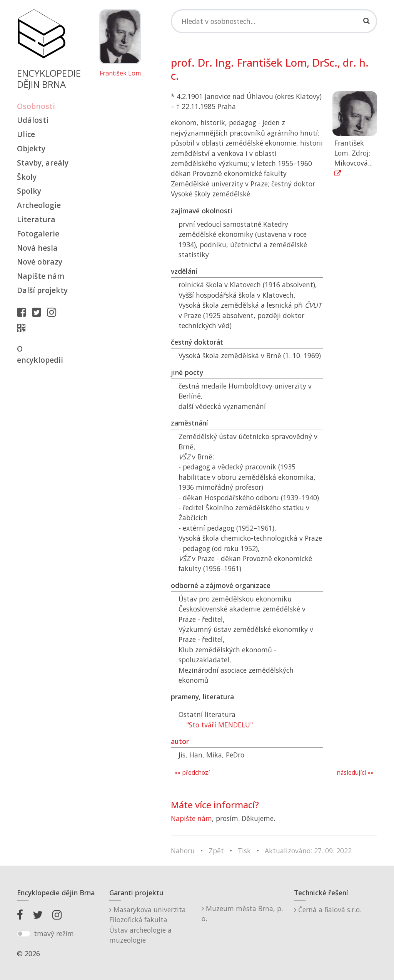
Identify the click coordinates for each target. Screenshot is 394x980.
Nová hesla (37, 248)
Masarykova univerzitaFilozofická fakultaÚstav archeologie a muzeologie (148, 925)
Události (33, 120)
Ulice (26, 134)
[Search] (274, 21)
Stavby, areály (43, 163)
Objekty (31, 148)
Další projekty (42, 290)
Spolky (29, 191)
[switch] (24, 934)
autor (180, 741)
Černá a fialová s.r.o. (328, 910)
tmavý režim (54, 933)
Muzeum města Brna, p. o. (242, 913)
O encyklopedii (40, 354)
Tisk (244, 851)
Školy (27, 177)
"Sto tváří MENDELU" (220, 725)
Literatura (36, 219)
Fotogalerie (38, 234)
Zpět (216, 851)
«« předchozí (192, 773)
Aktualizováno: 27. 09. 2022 (308, 851)
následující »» (355, 773)
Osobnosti (36, 106)
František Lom (120, 74)
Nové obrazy (40, 262)
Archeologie (39, 205)
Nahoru (183, 851)
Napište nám (41, 276)
